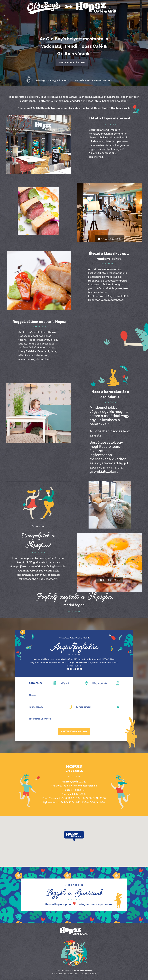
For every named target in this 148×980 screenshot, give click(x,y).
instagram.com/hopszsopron (95, 904)
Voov (71, 974)
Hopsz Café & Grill (72, 8)
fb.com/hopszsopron (58, 904)
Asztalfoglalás (69, 63)
